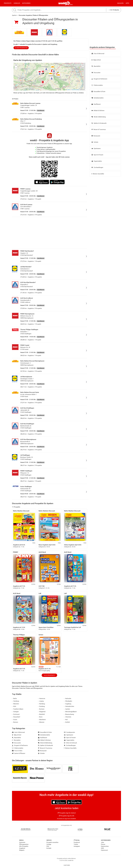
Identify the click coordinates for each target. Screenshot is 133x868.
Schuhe (95, 142)
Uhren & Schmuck (70, 743)
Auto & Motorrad (98, 54)
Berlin (71, 5)
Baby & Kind (96, 60)
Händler (17, 3)
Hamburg (15, 701)
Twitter (76, 844)
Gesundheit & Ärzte (98, 92)
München (15, 704)
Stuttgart (15, 712)
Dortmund (16, 714)
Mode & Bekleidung (99, 117)
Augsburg (68, 704)
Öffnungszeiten (24, 844)
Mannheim (42, 720)
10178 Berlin (114, 10)
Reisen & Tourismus (99, 129)
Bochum (41, 709)
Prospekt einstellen (52, 842)
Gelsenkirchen (69, 706)
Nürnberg (42, 704)
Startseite (22, 842)
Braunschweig (69, 714)
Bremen (15, 722)
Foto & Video (17, 751)
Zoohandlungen (97, 167)
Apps (127, 3)
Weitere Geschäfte (98, 174)
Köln (14, 706)
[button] (83, 65)
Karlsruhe (68, 699)
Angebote (22, 848)
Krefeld (67, 722)
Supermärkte (97, 161)
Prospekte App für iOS (66, 816)
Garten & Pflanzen (19, 753)
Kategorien (26, 3)
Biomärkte (16, 740)
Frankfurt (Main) (18, 709)
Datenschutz (105, 846)
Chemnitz (68, 717)
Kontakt (49, 848)
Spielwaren (96, 149)
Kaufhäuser (96, 104)
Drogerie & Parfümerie (99, 79)
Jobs (102, 842)
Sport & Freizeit (97, 155)
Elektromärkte (97, 85)
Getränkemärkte (98, 98)
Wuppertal (42, 712)
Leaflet (68, 90)
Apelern (14, 15)
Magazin (120, 3)
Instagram (77, 846)
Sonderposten (69, 732)
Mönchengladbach (70, 712)
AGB (102, 848)
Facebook (77, 842)
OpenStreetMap (76, 90)
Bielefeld (41, 714)
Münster (41, 722)
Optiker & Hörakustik (99, 123)
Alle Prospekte (49, 675)
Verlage (49, 844)
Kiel (66, 720)
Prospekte (8, 3)
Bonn (40, 717)
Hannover (42, 699)
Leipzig (41, 701)
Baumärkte (96, 66)
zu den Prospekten (21, 48)
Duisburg (41, 706)
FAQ (48, 846)
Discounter (96, 73)
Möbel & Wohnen (98, 111)
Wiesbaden (68, 701)
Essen (15, 720)
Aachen (67, 709)
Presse (103, 844)
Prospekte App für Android (67, 813)
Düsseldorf (16, 717)
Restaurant (96, 136)
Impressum (104, 850)
